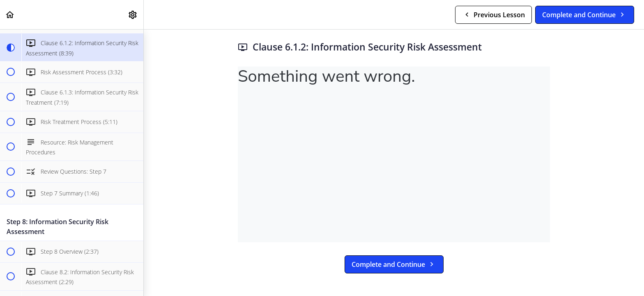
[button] (10, 15)
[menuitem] (133, 15)
